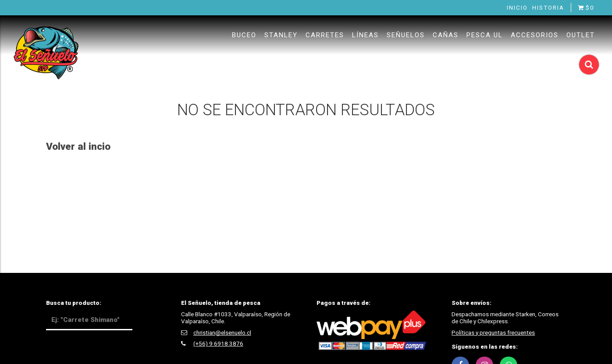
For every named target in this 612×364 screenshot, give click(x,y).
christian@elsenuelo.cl (222, 332)
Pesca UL (485, 35)
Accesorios (535, 35)
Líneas (365, 35)
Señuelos (406, 35)
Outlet (581, 35)
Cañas (446, 35)
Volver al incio (78, 146)
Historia (548, 7)
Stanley (281, 35)
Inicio (517, 7)
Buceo (244, 35)
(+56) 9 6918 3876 (218, 343)
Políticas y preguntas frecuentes (493, 332)
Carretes (325, 35)
